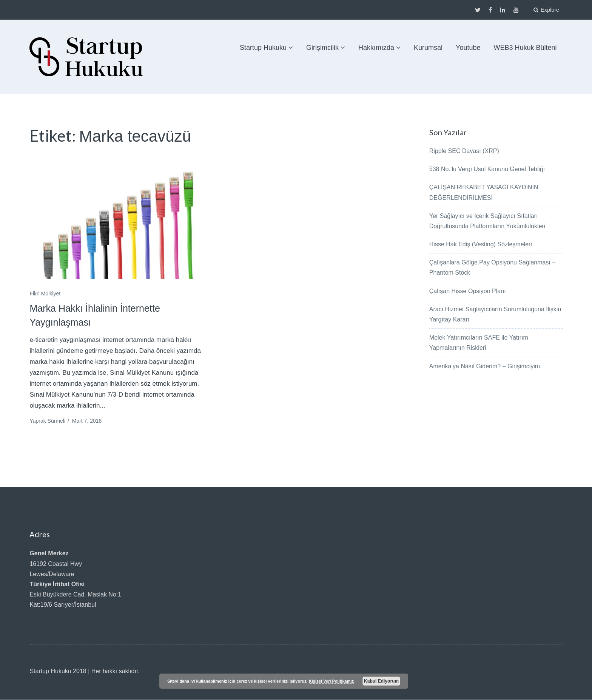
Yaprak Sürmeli (47, 421)
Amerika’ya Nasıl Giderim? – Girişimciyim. (486, 366)
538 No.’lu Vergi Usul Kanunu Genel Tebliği (487, 169)
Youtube (468, 48)
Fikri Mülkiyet (45, 294)
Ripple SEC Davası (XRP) (464, 151)
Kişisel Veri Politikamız (331, 681)
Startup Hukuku (263, 48)
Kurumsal (428, 48)
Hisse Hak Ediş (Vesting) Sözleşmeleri (481, 244)
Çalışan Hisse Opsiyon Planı (468, 291)
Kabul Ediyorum (381, 681)
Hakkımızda (376, 48)
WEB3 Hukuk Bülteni (525, 48)
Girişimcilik (322, 48)
